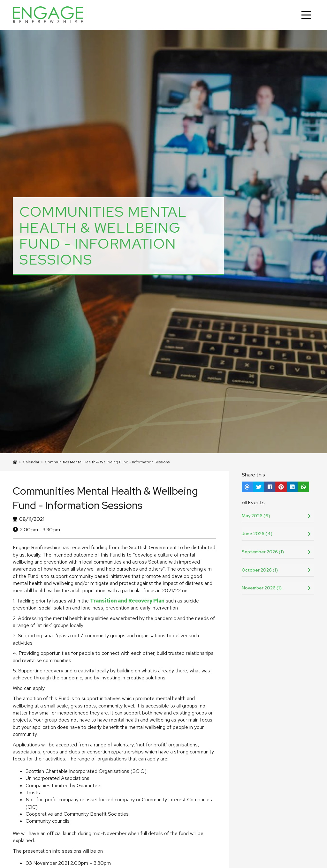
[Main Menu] (306, 15)
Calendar (31, 462)
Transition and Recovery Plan (127, 601)
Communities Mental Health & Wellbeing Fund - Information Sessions (107, 462)
